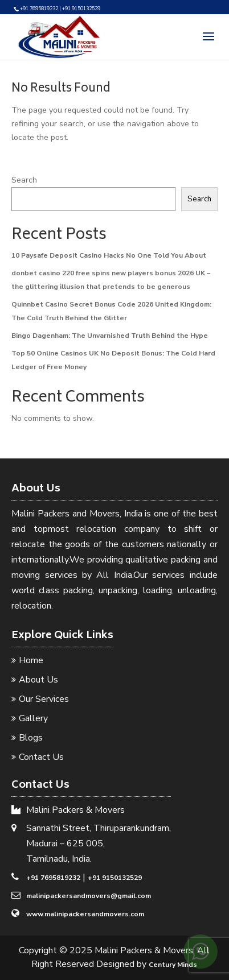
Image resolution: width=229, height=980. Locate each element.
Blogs (31, 738)
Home (31, 660)
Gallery (33, 718)
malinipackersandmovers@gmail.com (89, 896)
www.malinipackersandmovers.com (85, 914)
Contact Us (41, 757)
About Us (38, 680)
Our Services (44, 699)
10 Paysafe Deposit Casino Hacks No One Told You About (109, 255)
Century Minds (173, 965)
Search (24, 180)
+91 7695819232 (53, 878)
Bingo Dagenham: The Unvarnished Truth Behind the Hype (110, 336)
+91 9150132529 (115, 878)
